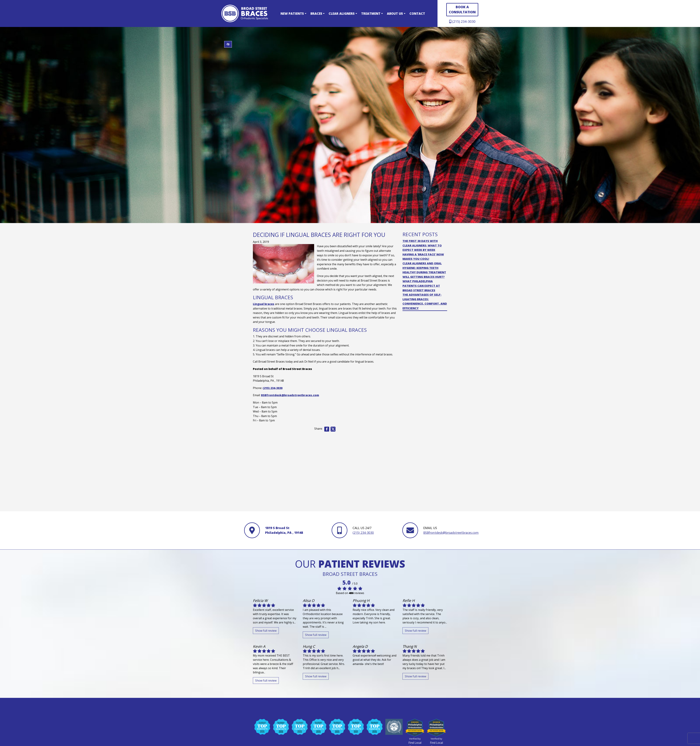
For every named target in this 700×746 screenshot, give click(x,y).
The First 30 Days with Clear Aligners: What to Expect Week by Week (422, 245)
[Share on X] (333, 429)
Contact (417, 13)
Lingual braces (264, 304)
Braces (318, 13)
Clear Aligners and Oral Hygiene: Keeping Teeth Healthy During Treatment (424, 268)
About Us (396, 13)
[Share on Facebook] (327, 429)
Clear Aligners (343, 13)
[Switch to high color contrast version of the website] (228, 44)
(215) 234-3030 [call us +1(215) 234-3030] (462, 21)
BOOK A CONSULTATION (462, 9)
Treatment (372, 13)
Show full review (266, 631)
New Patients (293, 13)
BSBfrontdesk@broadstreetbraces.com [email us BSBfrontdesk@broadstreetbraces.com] (290, 395)
